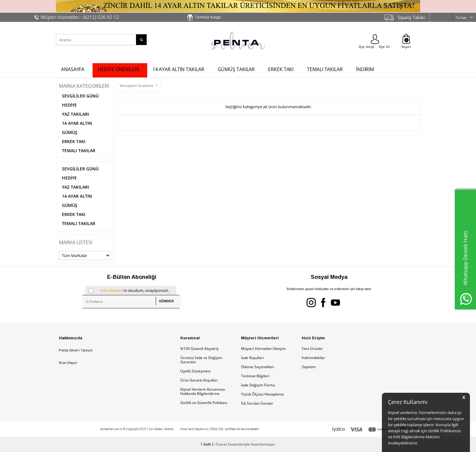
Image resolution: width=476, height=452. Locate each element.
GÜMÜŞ (70, 132)
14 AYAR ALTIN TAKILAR (178, 69)
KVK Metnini (112, 290)
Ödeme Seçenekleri (258, 367)
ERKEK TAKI (281, 69)
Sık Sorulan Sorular (257, 403)
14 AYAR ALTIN (77, 123)
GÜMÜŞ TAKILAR (236, 69)
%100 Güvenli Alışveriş (199, 349)
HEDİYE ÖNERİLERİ (118, 69)
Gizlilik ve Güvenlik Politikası (204, 403)
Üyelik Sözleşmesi (195, 371)
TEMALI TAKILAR (325, 69)
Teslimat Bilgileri (255, 376)
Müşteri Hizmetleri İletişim (263, 349)
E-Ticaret (219, 444)
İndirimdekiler (313, 358)
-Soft (206, 444)
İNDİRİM (365, 69)
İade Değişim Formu (258, 385)
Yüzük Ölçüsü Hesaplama (262, 394)
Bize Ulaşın (68, 363)
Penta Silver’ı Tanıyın (76, 350)
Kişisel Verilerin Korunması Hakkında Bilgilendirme (203, 391)
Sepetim (309, 367)
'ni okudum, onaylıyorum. (129, 290)
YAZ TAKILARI (75, 114)
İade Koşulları (252, 358)
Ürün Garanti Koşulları (199, 380)
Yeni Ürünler (312, 349)
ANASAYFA (73, 69)
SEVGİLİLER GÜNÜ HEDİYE (80, 100)
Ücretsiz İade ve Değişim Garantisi (201, 360)
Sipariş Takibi (411, 17)
